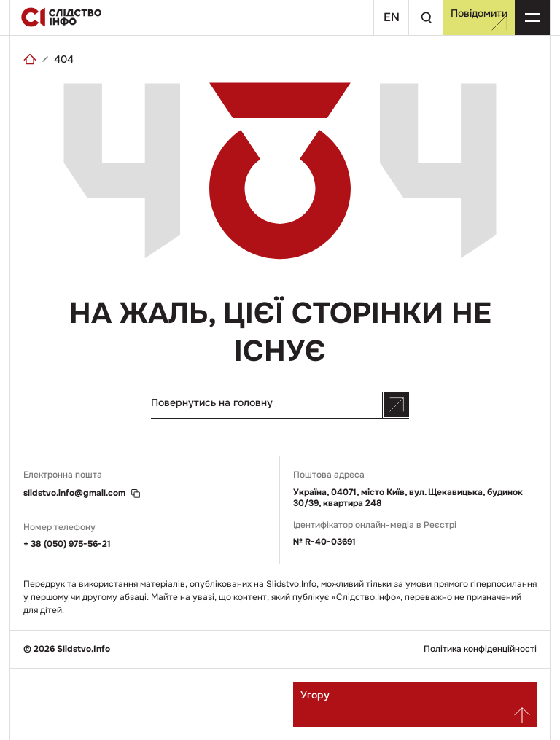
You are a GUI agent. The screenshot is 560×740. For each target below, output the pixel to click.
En (392, 17)
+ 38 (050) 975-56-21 (67, 544)
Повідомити (479, 19)
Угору (415, 706)
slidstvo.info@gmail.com (74, 493)
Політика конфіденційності (480, 649)
